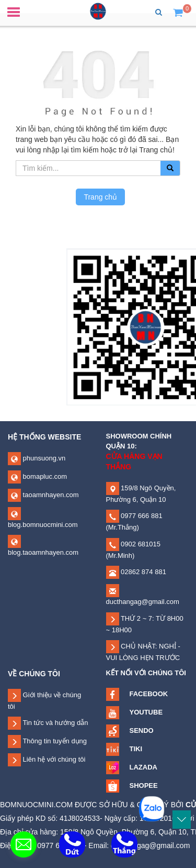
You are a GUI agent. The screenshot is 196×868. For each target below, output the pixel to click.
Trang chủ (100, 197)
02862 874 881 (143, 572)
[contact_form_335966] (24, 844)
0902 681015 (140, 544)
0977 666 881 (141, 516)
